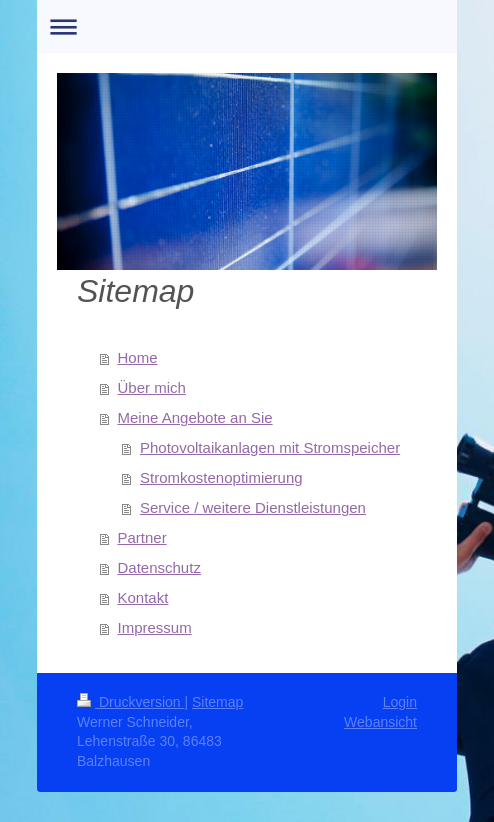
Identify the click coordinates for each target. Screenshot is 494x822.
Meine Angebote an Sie (195, 417)
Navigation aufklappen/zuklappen (247, 26)
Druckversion (130, 702)
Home (138, 357)
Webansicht (380, 722)
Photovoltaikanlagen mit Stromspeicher (270, 447)
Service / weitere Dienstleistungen (253, 507)
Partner (142, 537)
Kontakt (143, 597)
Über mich (152, 387)
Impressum (155, 627)
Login (400, 702)
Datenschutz (159, 567)
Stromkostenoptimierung (221, 477)
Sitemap (217, 702)
